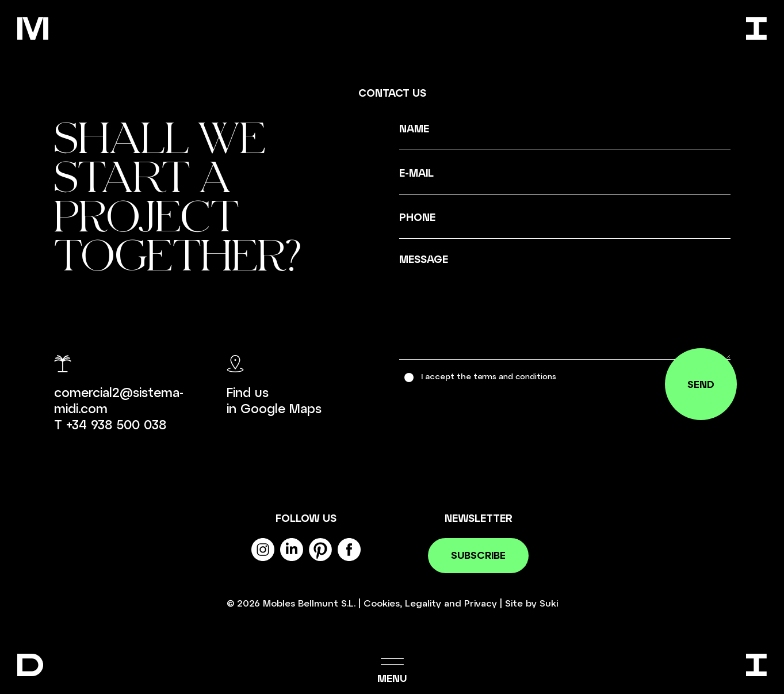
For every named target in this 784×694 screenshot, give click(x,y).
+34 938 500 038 (116, 424)
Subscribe (478, 556)
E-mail (416, 173)
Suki (549, 603)
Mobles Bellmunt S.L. (309, 603)
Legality (423, 603)
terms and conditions (517, 376)
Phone (417, 217)
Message (424, 259)
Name (414, 128)
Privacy (481, 603)
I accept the (491, 376)
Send (700, 386)
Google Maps (281, 408)
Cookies (382, 603)
